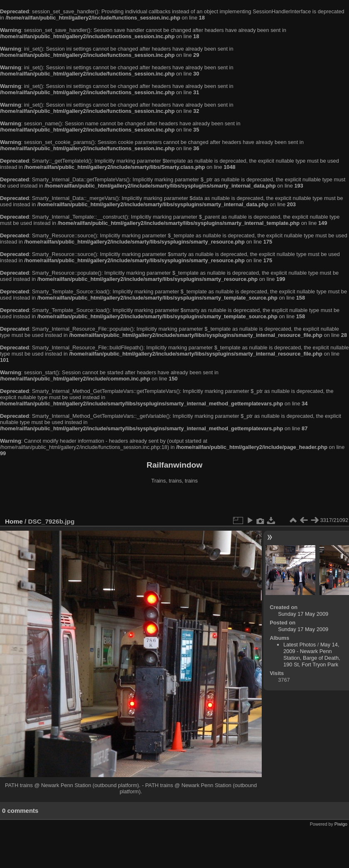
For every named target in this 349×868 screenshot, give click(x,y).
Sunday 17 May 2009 (303, 614)
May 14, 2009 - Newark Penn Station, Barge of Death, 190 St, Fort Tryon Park (312, 655)
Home (14, 521)
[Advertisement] (174, 502)
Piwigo (341, 824)
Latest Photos (300, 645)
